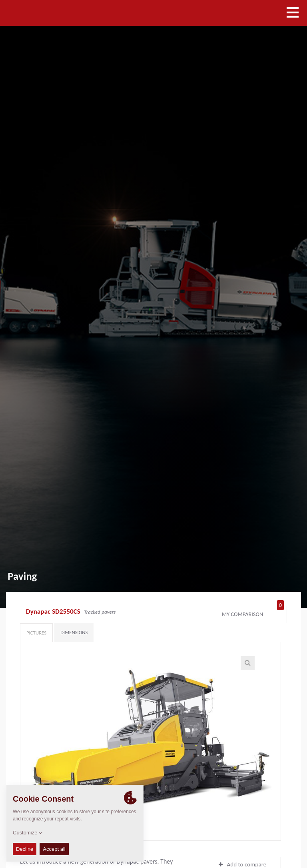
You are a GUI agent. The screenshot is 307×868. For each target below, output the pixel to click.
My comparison (253, 613)
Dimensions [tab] (74, 632)
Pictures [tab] (36, 633)
